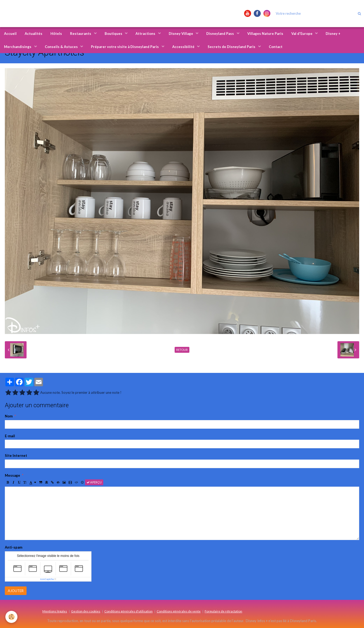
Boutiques (114, 34)
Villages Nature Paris (265, 34)
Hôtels (56, 34)
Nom (9, 416)
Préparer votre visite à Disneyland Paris (125, 47)
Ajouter (16, 591)
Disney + (333, 34)
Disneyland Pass (220, 34)
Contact (276, 47)
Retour (182, 350)
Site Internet (16, 456)
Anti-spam (14, 547)
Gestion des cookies (86, 611)
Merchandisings (18, 47)
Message (12, 475)
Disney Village (181, 34)
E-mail (10, 436)
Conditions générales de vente (179, 611)
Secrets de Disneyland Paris (232, 47)
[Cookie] (11, 617)
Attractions (146, 34)
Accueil (10, 34)
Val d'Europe (302, 34)
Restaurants (81, 34)
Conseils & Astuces (62, 47)
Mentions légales (55, 611)
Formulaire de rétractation (223, 611)
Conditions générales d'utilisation (128, 611)
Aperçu (94, 482)
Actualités (34, 34)
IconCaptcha (47, 579)
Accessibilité (184, 47)
